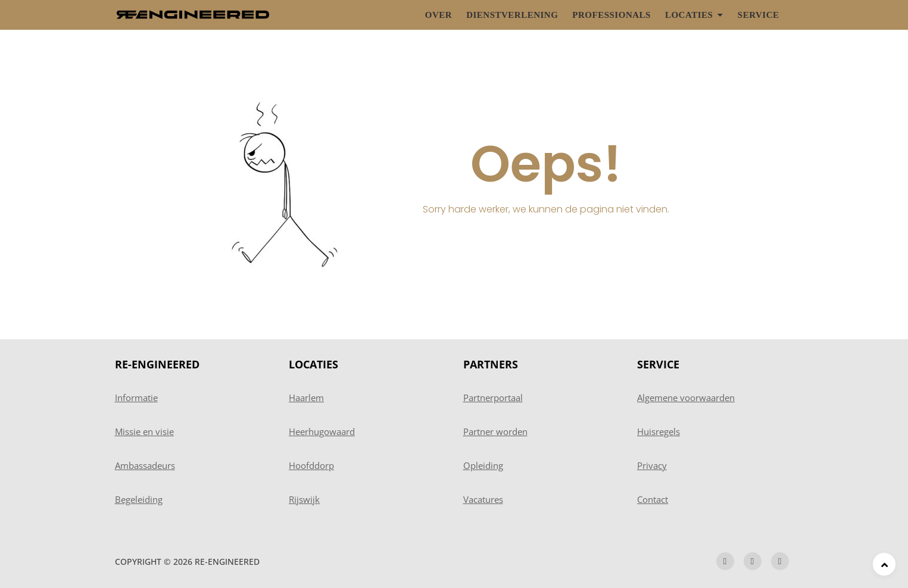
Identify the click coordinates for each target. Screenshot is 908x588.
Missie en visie (144, 431)
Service (759, 15)
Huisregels (659, 431)
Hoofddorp (311, 465)
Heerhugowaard (322, 431)
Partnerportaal (493, 398)
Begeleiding (139, 499)
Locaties (689, 15)
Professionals (611, 15)
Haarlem (306, 398)
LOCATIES (313, 364)
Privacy (652, 465)
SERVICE (658, 364)
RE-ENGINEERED (157, 364)
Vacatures (483, 499)
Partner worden (495, 431)
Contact (653, 499)
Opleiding (483, 465)
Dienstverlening (512, 15)
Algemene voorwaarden (686, 398)
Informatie (136, 398)
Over (439, 15)
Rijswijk (304, 499)
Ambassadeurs (145, 465)
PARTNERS (491, 364)
